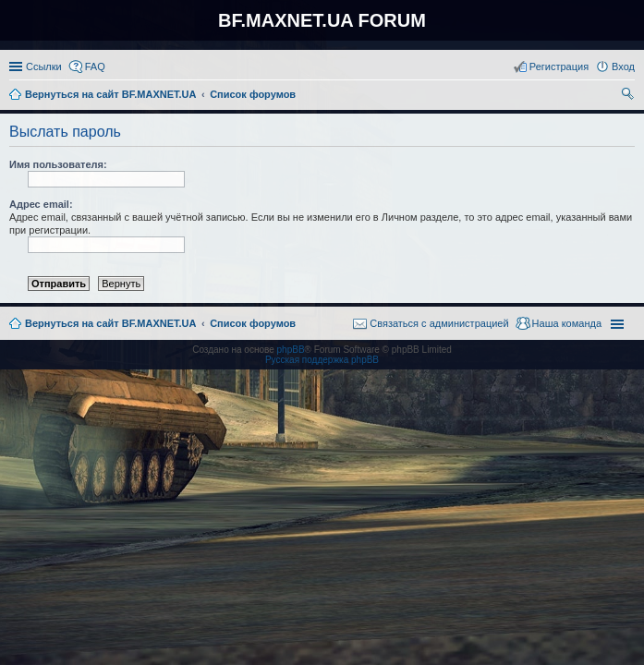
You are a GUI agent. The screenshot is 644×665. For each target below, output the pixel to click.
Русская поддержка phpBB (322, 360)
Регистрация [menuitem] (559, 66)
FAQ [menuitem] (95, 66)
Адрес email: (41, 204)
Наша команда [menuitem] (567, 323)
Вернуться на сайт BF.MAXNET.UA (110, 323)
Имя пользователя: (58, 164)
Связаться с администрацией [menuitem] (439, 323)
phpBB (291, 350)
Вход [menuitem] (623, 66)
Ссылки (44, 66)
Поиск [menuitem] (629, 96)
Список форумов (253, 323)
